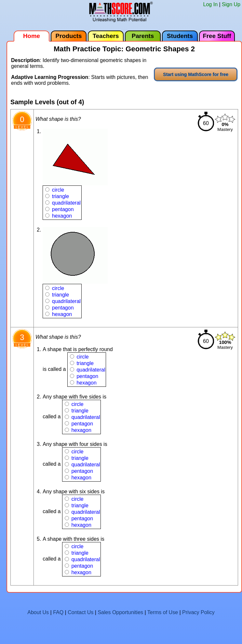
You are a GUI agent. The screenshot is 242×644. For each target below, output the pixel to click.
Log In (210, 4)
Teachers (106, 36)
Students (180, 36)
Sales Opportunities (120, 612)
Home (32, 36)
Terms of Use (163, 612)
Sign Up (231, 4)
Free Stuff (217, 36)
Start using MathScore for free (196, 74)
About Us (38, 612)
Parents (143, 36)
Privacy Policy (198, 612)
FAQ (58, 612)
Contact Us (81, 612)
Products (69, 36)
